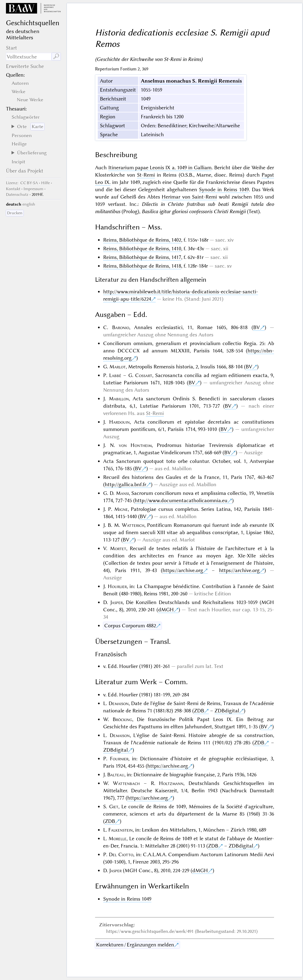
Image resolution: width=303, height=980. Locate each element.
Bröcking (122, 719)
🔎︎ (56, 56)
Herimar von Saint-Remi (189, 197)
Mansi (122, 493)
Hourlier (117, 586)
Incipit (18, 162)
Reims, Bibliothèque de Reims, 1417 (142, 257)
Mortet (118, 548)
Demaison (119, 703)
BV (257, 327)
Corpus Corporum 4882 (130, 626)
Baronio (121, 327)
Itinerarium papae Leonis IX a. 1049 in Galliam (160, 168)
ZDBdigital (227, 711)
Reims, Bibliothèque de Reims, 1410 (142, 249)
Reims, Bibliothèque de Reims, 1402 (142, 240)
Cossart (144, 375)
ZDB (199, 711)
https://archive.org (183, 570)
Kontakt (13, 189)
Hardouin (119, 422)
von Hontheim (135, 445)
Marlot (118, 367)
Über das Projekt (25, 171)
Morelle (118, 838)
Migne (121, 509)
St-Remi (146, 175)
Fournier (119, 759)
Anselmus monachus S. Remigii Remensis (191, 81)
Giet (114, 807)
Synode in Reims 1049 (224, 189)
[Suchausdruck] (29, 57)
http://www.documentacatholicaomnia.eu (181, 500)
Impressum (33, 189)
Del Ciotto (121, 854)
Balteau (116, 775)
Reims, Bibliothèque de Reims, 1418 (142, 266)
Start (12, 48)
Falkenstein (120, 830)
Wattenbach (126, 783)
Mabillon (119, 399)
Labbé (115, 375)
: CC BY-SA (22, 183)
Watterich (133, 525)
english (29, 204)
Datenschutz (17, 194)
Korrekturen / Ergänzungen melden (135, 945)
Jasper (116, 602)
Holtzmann (171, 783)
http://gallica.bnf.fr (126, 484)
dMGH (166, 610)
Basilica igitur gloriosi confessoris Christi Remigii (194, 211)
